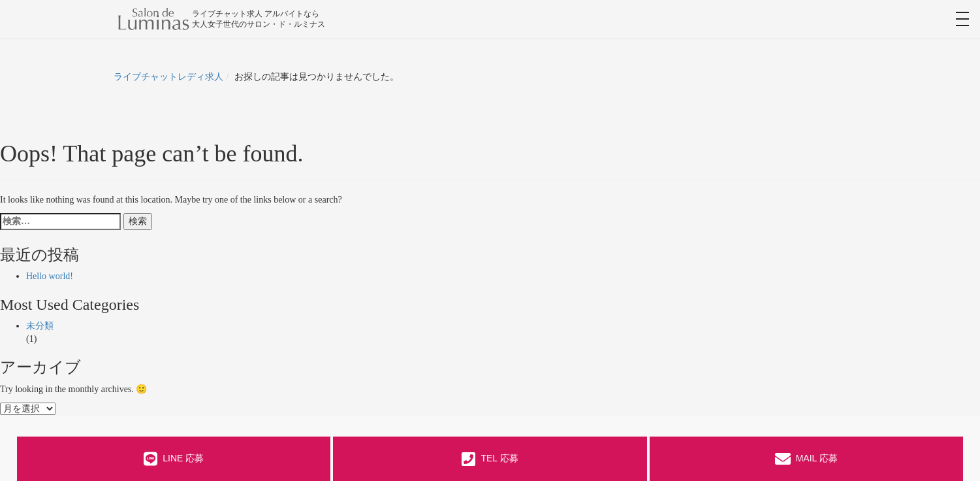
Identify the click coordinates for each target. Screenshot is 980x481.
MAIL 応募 (806, 459)
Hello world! (50, 276)
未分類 (40, 326)
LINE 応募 (174, 459)
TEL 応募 (490, 459)
